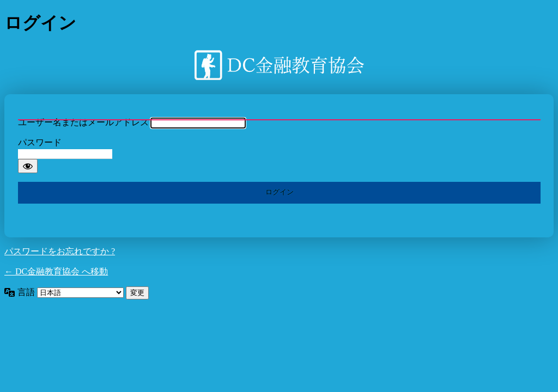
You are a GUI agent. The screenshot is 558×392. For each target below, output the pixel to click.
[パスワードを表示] (28, 166)
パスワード (40, 142)
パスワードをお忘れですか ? (60, 251)
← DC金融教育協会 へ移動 (56, 271)
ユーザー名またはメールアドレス (83, 122)
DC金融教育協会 (279, 65)
